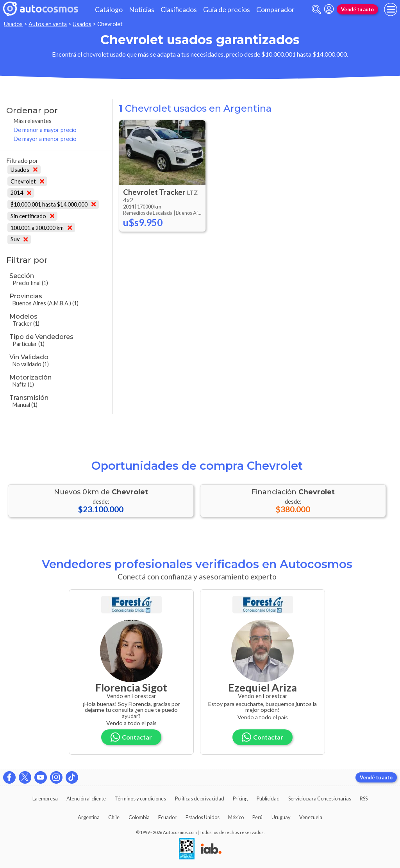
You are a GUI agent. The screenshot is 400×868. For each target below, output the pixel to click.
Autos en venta (48, 24)
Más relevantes (33, 121)
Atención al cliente (86, 798)
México (236, 817)
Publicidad (268, 798)
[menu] (391, 9)
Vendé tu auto (357, 9)
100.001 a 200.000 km (41, 228)
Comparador (275, 10)
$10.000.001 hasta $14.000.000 (53, 204)
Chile (114, 817)
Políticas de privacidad (200, 798)
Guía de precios (227, 10)
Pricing (240, 798)
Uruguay (281, 817)
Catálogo (109, 10)
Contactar (131, 737)
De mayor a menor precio (45, 139)
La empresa (45, 798)
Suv (19, 239)
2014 (21, 193)
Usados (13, 24)
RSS (364, 798)
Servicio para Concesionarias (320, 798)
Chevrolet (27, 181)
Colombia (139, 817)
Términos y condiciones (140, 798)
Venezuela (311, 817)
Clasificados (179, 10)
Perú (257, 817)
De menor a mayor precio (45, 130)
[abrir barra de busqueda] (316, 10)
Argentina (89, 817)
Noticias (142, 10)
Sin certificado (32, 216)
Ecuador (167, 817)
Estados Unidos (203, 817)
